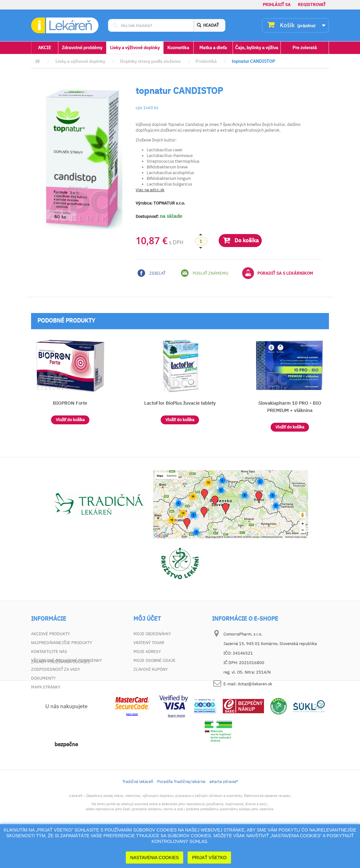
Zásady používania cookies (61, 696)
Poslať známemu (205, 273)
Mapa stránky (46, 687)
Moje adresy (147, 652)
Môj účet (147, 619)
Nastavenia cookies (155, 858)
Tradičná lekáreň (138, 816)
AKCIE (45, 48)
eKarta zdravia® (224, 816)
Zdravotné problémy (82, 48)
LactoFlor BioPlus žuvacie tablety (180, 403)
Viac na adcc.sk (150, 190)
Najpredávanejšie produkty (62, 643)
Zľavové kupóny (151, 669)
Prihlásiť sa (277, 5)
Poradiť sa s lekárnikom (278, 273)
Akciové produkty (51, 634)
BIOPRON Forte (70, 403)
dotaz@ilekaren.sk (255, 684)
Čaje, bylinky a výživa (257, 48)
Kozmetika (178, 48)
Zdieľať (151, 273)
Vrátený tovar (149, 643)
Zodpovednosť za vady (56, 669)
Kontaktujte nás (49, 652)
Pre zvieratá (305, 48)
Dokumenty (43, 678)
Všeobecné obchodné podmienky (67, 660)
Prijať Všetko (209, 858)
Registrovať (312, 5)
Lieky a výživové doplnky (135, 48)
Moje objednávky (152, 634)
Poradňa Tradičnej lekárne (181, 816)
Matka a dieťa (213, 48)
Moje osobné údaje (154, 660)
